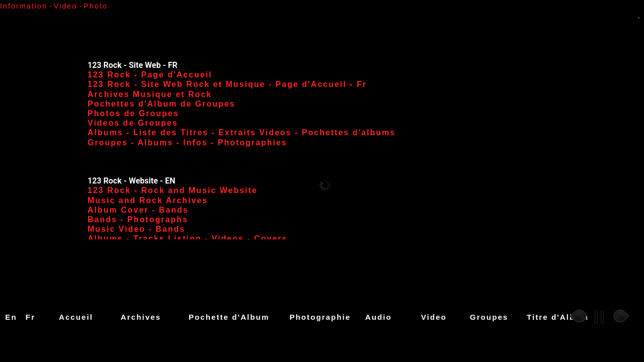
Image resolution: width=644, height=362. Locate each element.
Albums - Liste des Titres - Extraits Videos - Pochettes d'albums (242, 132)
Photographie (320, 317)
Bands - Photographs (138, 219)
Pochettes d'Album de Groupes (162, 104)
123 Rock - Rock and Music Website (173, 190)
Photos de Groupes (133, 113)
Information (24, 6)
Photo (96, 6)
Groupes (489, 317)
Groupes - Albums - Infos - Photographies (187, 143)
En (11, 317)
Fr (30, 317)
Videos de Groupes (133, 123)
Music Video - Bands (136, 229)
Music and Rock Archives (148, 200)
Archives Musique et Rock (150, 94)
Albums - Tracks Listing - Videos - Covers (187, 239)
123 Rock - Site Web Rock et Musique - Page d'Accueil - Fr (227, 84)
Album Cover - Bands (138, 210)
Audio (379, 317)
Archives (141, 317)
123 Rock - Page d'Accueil (150, 75)
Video (434, 317)
